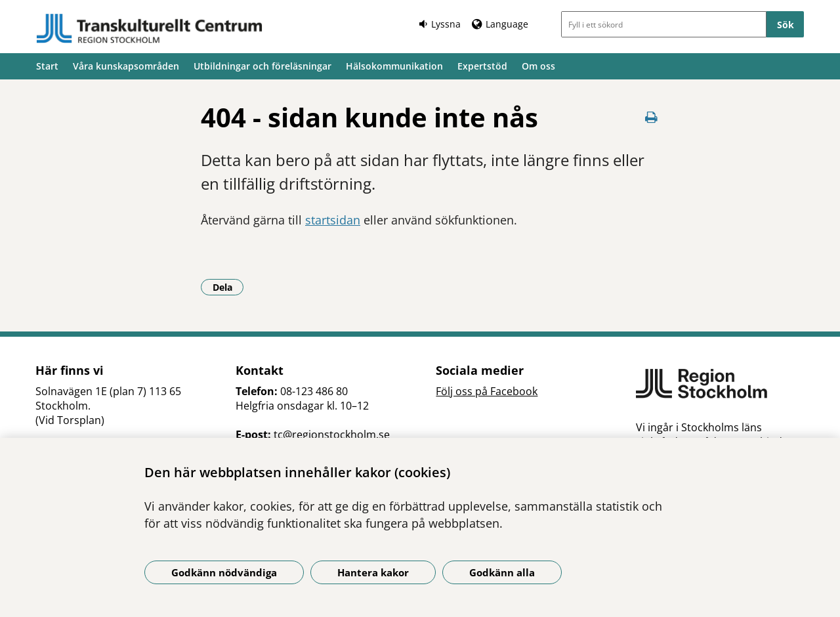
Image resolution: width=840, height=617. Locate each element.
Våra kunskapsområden (126, 66)
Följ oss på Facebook (487, 391)
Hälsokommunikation (394, 66)
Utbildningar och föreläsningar (262, 66)
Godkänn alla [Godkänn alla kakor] (502, 572)
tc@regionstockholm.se (332, 435)
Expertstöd (482, 66)
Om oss (538, 66)
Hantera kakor (373, 572)
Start (47, 66)
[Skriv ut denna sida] (651, 117)
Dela (228, 287)
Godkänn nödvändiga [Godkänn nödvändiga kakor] (224, 572)
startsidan (333, 220)
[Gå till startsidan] (150, 29)
